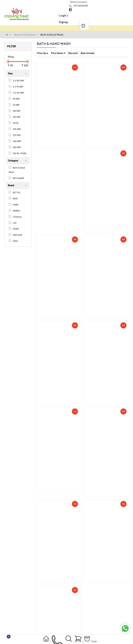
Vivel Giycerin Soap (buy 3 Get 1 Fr (107, 277)
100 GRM (15, 111)
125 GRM (15, 117)
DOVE (13, 199)
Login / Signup (63, 19)
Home (39, 640)
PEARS (14, 229)
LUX (13, 223)
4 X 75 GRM (16, 87)
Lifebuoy (15, 217)
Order (96, 640)
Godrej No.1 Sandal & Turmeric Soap (59, 109)
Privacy (34, 612)
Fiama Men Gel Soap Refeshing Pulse (60, 277)
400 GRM (15, 141)
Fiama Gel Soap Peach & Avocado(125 (109, 193)
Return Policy (15, 617)
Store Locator (78, 2)
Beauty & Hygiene (25, 35)
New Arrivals (88, 53)
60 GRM (14, 99)
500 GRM (15, 147)
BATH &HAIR (16, 178)
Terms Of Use (15, 612)
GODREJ (15, 211)
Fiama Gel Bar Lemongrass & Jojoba (108, 109)
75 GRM (14, 105)
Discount (73, 53)
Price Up (43, 53)
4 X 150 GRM (16, 81)
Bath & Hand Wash (52, 35)
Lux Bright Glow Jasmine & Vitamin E (60, 529)
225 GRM (15, 129)
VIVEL (13, 241)
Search (70, 640)
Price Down (58, 53)
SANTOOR (15, 235)
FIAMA (14, 205)
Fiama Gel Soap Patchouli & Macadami (61, 193)
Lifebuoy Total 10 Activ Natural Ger (108, 529)
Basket (82, 639)
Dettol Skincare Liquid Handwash (107, 445)
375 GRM (15, 135)
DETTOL (15, 192)
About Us (13, 607)
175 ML (14, 123)
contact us (54, 640)
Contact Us (14, 622)
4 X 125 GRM (16, 93)
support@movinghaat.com (44, 588)
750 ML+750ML (18, 153)
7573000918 (78, 6)
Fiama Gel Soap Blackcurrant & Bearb (60, 361)
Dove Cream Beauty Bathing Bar (58, 445)
